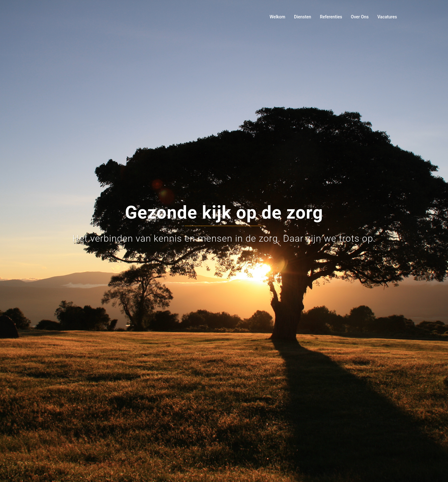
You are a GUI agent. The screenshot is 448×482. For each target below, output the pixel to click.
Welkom (277, 17)
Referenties (331, 17)
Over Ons (360, 17)
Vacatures (387, 17)
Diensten (303, 17)
